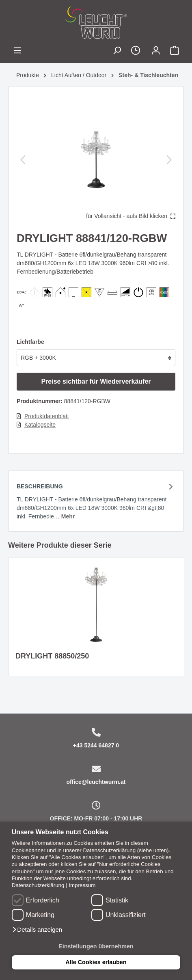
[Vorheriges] (23, 160)
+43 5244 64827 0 (96, 745)
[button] (37, 930)
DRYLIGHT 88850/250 (52, 656)
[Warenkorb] (175, 51)
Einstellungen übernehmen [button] (96, 946)
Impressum (82, 885)
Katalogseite (40, 425)
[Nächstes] (169, 160)
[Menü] (17, 51)
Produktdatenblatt (47, 416)
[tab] (96, 501)
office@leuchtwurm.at (96, 782)
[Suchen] (117, 51)
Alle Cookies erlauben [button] (96, 962)
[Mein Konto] (156, 51)
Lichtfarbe (30, 342)
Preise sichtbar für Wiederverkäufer (96, 381)
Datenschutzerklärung (38, 885)
